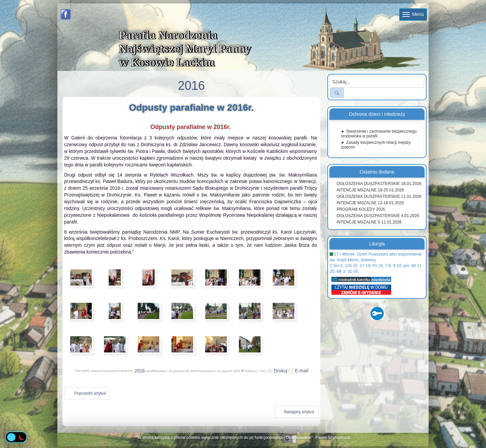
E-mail (298, 371)
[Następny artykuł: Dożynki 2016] (297, 412)
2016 (140, 371)
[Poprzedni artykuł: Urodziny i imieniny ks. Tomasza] (87, 393)
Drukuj (277, 371)
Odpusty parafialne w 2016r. (191, 108)
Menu (413, 14)
